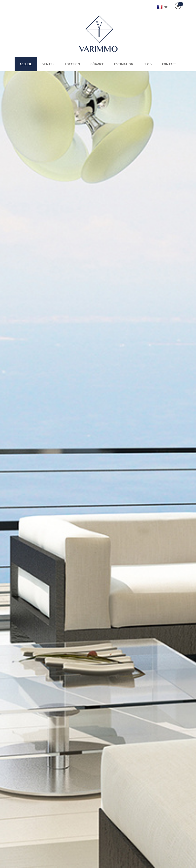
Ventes (48, 64)
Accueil (26, 64)
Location (72, 64)
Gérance (97, 64)
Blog (148, 64)
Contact (169, 64)
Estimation (124, 64)
